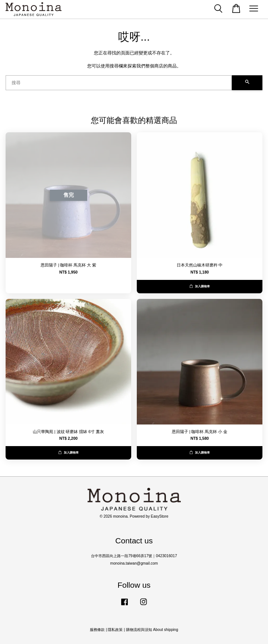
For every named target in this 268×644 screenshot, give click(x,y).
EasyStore (160, 516)
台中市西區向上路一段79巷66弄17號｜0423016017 (134, 556)
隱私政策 (115, 630)
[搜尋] (119, 83)
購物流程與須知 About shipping (152, 630)
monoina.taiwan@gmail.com (134, 563)
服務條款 (97, 630)
